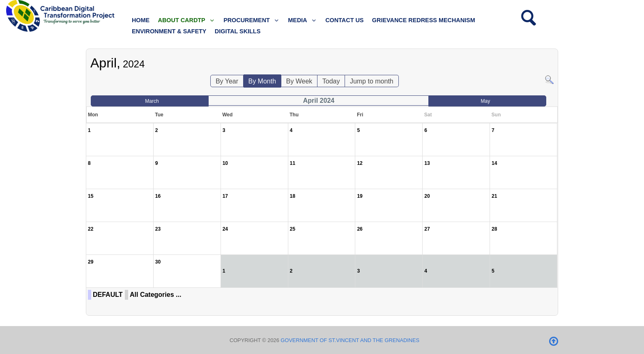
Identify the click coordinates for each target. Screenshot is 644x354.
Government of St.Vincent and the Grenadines (350, 340)
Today (331, 81)
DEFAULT (108, 295)
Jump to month (372, 81)
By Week (299, 81)
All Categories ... (155, 295)
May (486, 101)
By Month (262, 81)
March (152, 101)
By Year (227, 81)
